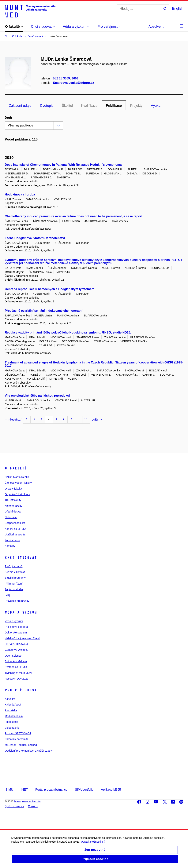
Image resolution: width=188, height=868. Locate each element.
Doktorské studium (16, 633)
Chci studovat (21, 558)
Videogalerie (12, 728)
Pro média (11, 710)
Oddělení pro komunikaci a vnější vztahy (29, 751)
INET (24, 790)
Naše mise (11, 517)
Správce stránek (14, 806)
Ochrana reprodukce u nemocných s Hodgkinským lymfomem (49, 289)
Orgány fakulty (13, 489)
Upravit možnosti (93, 844)
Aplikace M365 (111, 790)
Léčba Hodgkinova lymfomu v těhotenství (35, 238)
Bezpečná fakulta (15, 523)
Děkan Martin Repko (17, 477)
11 (86, 419)
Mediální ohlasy (14, 716)
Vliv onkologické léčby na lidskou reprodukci (37, 396)
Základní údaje (20, 106)
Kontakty (10, 546)
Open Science (13, 656)
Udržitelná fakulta (15, 534)
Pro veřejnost (21, 690)
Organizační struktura (17, 494)
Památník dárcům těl (17, 739)
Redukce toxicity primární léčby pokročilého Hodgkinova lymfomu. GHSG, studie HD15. (68, 332)
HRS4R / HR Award (16, 644)
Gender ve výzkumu (17, 650)
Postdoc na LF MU (16, 667)
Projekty (136, 106)
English (178, 9)
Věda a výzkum (21, 612)
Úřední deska (13, 512)
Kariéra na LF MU (15, 529)
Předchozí (13, 420)
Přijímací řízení (14, 584)
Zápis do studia (14, 589)
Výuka (156, 106)
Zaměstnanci (12, 540)
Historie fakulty (13, 506)
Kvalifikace (89, 106)
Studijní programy (15, 578)
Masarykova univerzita (27, 801)
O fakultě (16, 468)
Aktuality (10, 699)
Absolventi (156, 27)
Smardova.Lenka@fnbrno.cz (73, 83)
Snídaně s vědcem (16, 661)
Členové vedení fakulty (18, 483)
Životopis (47, 106)
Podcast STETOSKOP (18, 733)
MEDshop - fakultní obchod (21, 745)
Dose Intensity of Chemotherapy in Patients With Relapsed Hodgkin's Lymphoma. (64, 165)
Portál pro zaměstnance (51, 790)
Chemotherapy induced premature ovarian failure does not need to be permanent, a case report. (74, 216)
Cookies (33, 806)
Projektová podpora (16, 627)
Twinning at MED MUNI (19, 673)
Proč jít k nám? (14, 566)
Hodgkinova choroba (20, 194)
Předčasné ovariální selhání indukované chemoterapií (43, 311)
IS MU (9, 790)
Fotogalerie (11, 722)
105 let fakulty (13, 500)
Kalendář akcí (13, 705)
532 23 (61, 78)
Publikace (114, 106)
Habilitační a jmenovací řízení (22, 638)
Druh (8, 118)
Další (97, 420)
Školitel (67, 106)
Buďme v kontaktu (15, 572)
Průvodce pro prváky (17, 601)
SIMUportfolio (84, 790)
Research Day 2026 (17, 679)
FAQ (7, 595)
